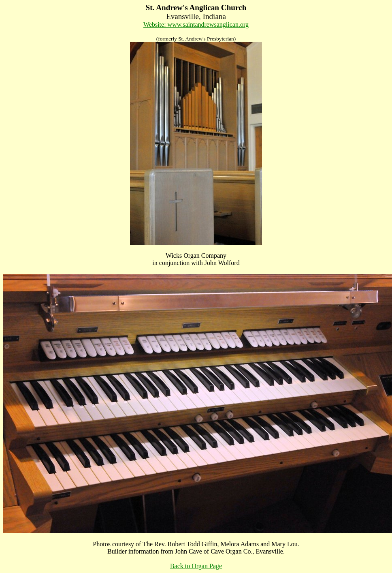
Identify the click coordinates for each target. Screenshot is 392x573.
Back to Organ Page (196, 566)
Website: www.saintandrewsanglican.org (196, 25)
